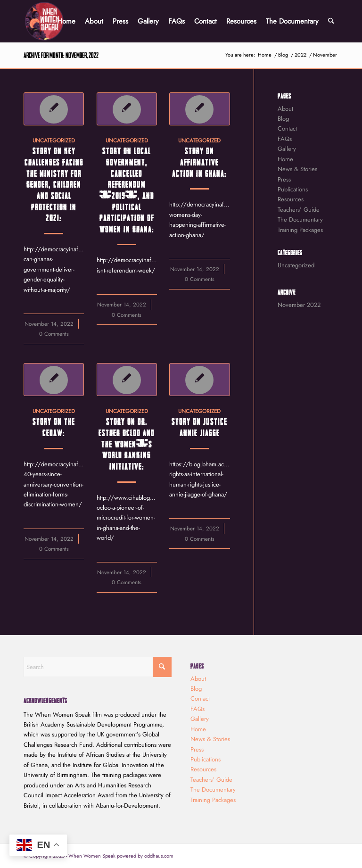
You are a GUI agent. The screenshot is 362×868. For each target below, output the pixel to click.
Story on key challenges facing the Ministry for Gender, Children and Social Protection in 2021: (54, 184)
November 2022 (299, 305)
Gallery (287, 149)
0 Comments (54, 334)
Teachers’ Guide (299, 210)
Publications (293, 189)
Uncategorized (54, 140)
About (285, 109)
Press (284, 179)
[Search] (331, 21)
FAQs (285, 139)
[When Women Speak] (44, 21)
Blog (283, 119)
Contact (287, 128)
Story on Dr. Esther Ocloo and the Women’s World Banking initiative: (127, 443)
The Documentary (300, 219)
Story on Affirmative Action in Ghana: (199, 161)
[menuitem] (66, 21)
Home (285, 159)
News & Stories (297, 169)
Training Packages (300, 230)
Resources (291, 199)
